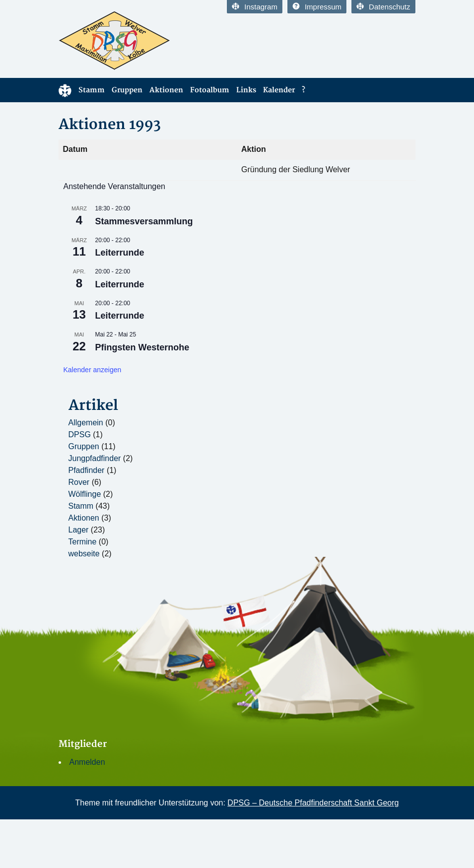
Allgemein (86, 423)
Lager (79, 530)
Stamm (92, 90)
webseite (84, 554)
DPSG (80, 434)
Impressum (317, 7)
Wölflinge (85, 494)
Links (246, 90)
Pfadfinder (87, 470)
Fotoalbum (210, 90)
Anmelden (87, 762)
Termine (83, 542)
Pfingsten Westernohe (142, 347)
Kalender (279, 90)
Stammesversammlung (144, 221)
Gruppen (127, 90)
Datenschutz (383, 7)
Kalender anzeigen (93, 370)
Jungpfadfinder (95, 458)
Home (65, 90)
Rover (79, 482)
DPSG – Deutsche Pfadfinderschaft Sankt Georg (313, 803)
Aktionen (166, 90)
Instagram (255, 7)
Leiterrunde (120, 253)
